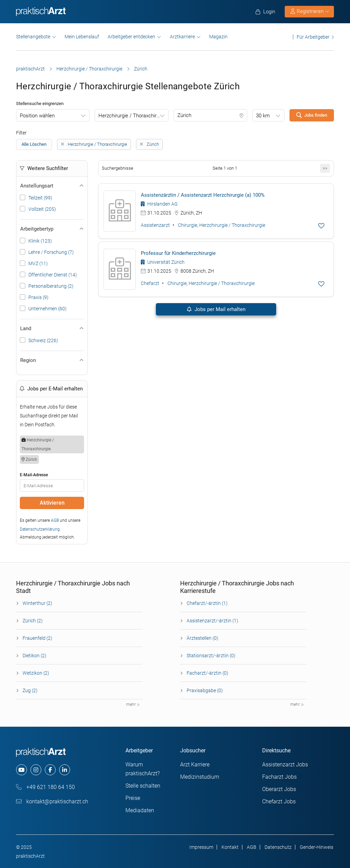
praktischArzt (30, 69)
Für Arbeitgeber (313, 37)
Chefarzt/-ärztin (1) (207, 603)
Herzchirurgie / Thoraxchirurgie (89, 69)
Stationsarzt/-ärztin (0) (211, 656)
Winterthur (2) (37, 603)
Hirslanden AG (159, 204)
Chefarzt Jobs (279, 801)
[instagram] (36, 770)
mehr (133, 704)
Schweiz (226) (43, 340)
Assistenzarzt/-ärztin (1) (212, 621)
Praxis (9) (38, 297)
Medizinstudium (200, 777)
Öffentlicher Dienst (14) (53, 275)
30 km (263, 116)
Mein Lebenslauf (82, 37)
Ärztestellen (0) (203, 638)
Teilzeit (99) (40, 198)
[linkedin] (65, 770)
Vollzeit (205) (42, 209)
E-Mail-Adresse (34, 475)
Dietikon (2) (35, 656)
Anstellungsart (52, 186)
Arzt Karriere (195, 765)
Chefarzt (150, 283)
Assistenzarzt (155, 225)
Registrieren (310, 11)
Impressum (201, 847)
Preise (133, 798)
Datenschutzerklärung (40, 529)
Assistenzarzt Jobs (285, 765)
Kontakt (230, 847)
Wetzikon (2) (36, 673)
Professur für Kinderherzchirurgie (178, 253)
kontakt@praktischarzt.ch (52, 801)
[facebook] (50, 770)
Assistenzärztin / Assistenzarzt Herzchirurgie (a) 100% (203, 195)
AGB (55, 520)
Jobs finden (312, 115)
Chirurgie (188, 225)
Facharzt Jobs (279, 777)
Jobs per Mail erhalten (216, 309)
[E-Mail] (52, 485)
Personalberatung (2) (51, 286)
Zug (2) (30, 690)
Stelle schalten (143, 786)
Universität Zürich (163, 262)
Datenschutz (278, 847)
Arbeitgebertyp (52, 229)
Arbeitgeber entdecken (131, 37)
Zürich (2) (33, 621)
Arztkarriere (182, 37)
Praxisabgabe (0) (205, 690)
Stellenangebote (33, 37)
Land (52, 328)
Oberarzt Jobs (279, 789)
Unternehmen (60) (48, 309)
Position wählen (37, 116)
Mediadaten (140, 810)
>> (325, 168)
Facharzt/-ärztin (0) (207, 673)
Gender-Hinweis (317, 847)
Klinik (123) (40, 241)
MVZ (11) (38, 263)
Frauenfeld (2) (37, 638)
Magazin (218, 37)
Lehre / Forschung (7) (51, 252)
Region (52, 360)
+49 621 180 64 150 (45, 787)
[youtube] (22, 770)
